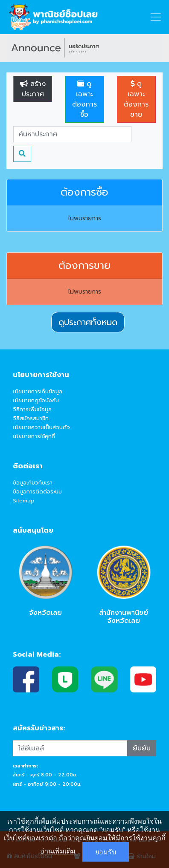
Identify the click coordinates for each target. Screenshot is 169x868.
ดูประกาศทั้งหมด (88, 322)
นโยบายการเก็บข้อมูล (38, 391)
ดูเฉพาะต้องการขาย (136, 99)
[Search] (72, 134)
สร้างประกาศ (33, 89)
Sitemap (24, 500)
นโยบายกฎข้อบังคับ (36, 400)
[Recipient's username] (70, 748)
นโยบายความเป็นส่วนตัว (41, 427)
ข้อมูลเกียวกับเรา (33, 483)
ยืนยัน (142, 748)
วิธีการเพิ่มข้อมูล (32, 409)
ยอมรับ (106, 852)
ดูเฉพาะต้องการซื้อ (84, 99)
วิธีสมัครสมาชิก (31, 418)
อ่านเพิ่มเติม (58, 851)
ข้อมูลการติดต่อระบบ (37, 492)
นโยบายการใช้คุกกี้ (34, 436)
